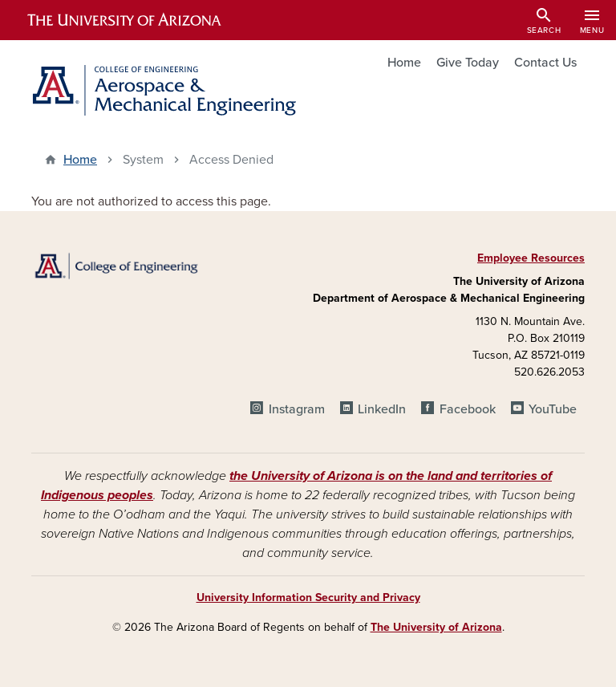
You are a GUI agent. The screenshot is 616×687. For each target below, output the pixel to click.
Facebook (468, 409)
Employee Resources (531, 258)
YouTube (553, 409)
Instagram (297, 409)
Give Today (468, 63)
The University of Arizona (436, 627)
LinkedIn (382, 409)
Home (404, 63)
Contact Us (545, 63)
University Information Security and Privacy (308, 598)
